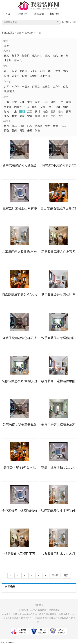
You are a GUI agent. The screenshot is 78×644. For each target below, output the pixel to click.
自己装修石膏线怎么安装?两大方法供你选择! (58, 208)
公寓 (65, 87)
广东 (14, 112)
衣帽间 (33, 76)
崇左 (38, 130)
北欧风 (8, 60)
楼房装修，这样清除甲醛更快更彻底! (58, 381)
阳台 (7, 76)
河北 (38, 102)
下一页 (55, 575)
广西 (39, 33)
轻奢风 (26, 56)
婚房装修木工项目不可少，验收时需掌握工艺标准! (20, 554)
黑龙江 (8, 107)
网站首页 (39, 605)
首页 (8, 14)
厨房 (14, 71)
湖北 (66, 107)
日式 (7, 56)
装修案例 (39, 14)
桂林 (14, 126)
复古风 (16, 56)
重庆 (30, 102)
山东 (35, 107)
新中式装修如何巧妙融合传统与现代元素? (20, 165)
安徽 (42, 107)
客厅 (7, 71)
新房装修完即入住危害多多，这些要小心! (58, 252)
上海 (7, 102)
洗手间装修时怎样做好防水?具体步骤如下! (58, 338)
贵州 (53, 112)
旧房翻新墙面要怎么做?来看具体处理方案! (20, 295)
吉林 (69, 102)
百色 (7, 130)
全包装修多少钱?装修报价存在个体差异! (20, 511)
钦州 (48, 126)
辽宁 (61, 102)
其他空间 (45, 76)
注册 (74, 22)
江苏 (27, 107)
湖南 (7, 112)
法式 (55, 56)
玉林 (63, 126)
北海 (30, 126)
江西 (30, 112)
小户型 (16, 87)
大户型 (56, 87)
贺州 (14, 130)
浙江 (50, 107)
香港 (53, 116)
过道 (25, 76)
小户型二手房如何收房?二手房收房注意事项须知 (58, 165)
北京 (14, 102)
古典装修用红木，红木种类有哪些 (58, 554)
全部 (7, 46)
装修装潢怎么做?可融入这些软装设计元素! (20, 381)
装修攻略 (55, 14)
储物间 (23, 71)
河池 (22, 130)
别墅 (7, 87)
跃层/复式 (9, 91)
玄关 (58, 71)
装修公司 (23, 14)
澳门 (61, 116)
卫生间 (33, 71)
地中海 (64, 56)
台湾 (45, 116)
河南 (53, 102)
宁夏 (30, 116)
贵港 (56, 126)
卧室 (42, 71)
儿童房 (16, 76)
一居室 (26, 87)
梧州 (22, 126)
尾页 (66, 575)
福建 (58, 107)
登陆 (67, 22)
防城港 (39, 126)
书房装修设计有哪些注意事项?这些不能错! (58, 295)
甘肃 (14, 116)
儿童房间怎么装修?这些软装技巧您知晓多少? (20, 252)
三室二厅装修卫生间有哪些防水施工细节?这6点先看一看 (20, 208)
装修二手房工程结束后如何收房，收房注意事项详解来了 (58, 424)
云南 (61, 112)
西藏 (69, 112)
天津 (22, 102)
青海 (22, 116)
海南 (45, 112)
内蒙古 (18, 107)
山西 (45, 102)
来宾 (30, 130)
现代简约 (37, 56)
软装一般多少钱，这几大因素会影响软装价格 (58, 467)
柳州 (7, 126)
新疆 (38, 116)
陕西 (7, 116)
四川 (38, 112)
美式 (47, 56)
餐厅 (50, 71)
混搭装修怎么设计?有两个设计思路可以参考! (58, 511)
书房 (66, 71)
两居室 (36, 87)
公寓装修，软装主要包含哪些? (20, 424)
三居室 (46, 87)
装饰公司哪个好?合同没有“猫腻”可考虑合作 (20, 467)
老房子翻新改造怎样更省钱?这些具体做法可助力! (20, 338)
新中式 (18, 60)
